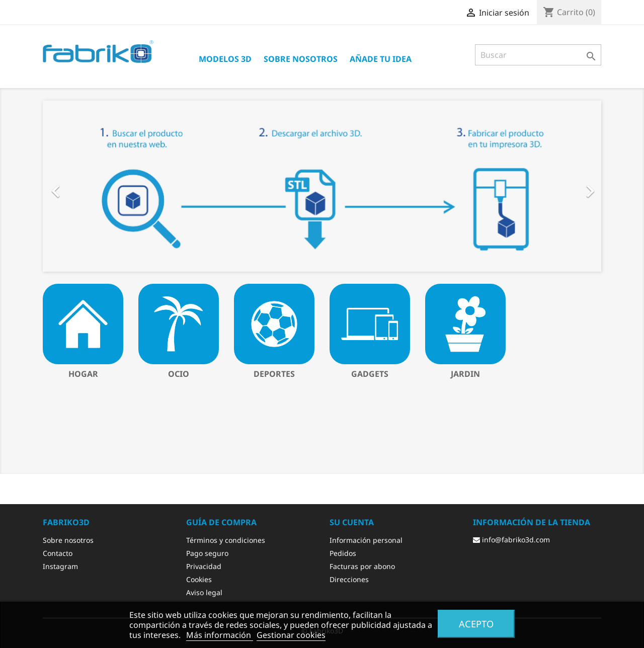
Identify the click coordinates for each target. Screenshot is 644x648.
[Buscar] (538, 55)
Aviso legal (204, 592)
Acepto (476, 624)
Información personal (366, 540)
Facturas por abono (362, 566)
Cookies (199, 579)
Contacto (58, 553)
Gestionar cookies (291, 635)
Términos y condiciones (226, 540)
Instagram (60, 566)
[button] (85, 186)
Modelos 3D (225, 59)
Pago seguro (207, 553)
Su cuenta (352, 522)
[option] (322, 186)
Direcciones (349, 579)
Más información (220, 635)
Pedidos (343, 553)
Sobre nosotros (301, 59)
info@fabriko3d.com (511, 540)
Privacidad (204, 566)
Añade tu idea (381, 59)
